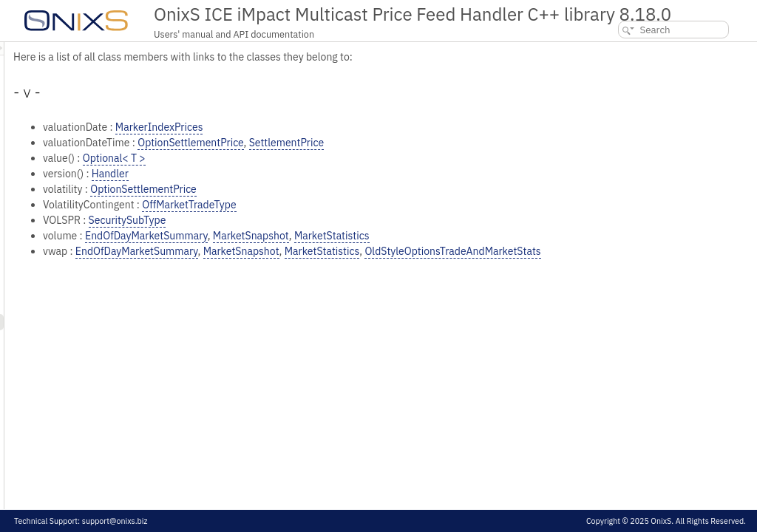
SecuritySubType (312, 220)
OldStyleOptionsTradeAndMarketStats (637, 251)
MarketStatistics (517, 236)
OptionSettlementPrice (375, 143)
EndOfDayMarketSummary (331, 236)
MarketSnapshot (436, 236)
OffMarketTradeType (374, 205)
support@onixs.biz (115, 521)
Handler (295, 174)
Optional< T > (299, 158)
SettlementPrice (471, 143)
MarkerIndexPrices (344, 127)
